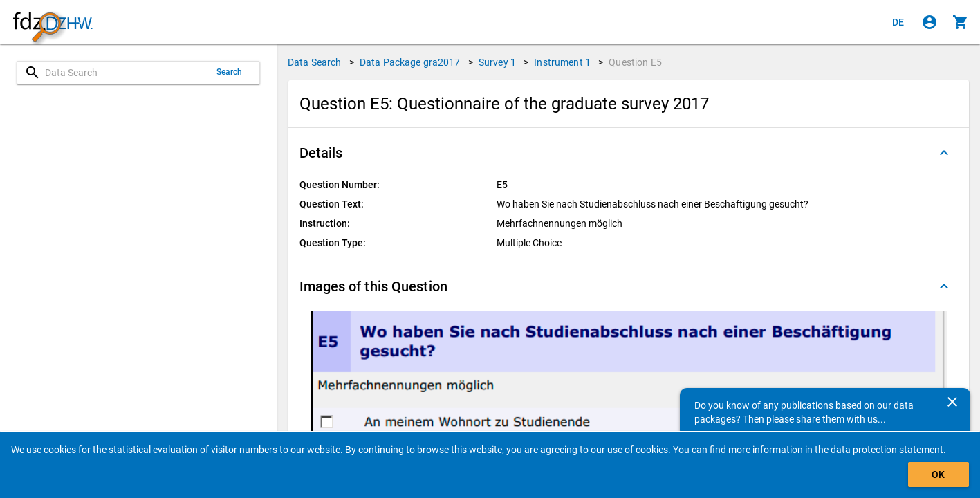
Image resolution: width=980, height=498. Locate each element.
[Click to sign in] (930, 22)
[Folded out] (944, 153)
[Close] (952, 402)
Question (635, 62)
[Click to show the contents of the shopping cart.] (961, 22)
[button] (629, 153)
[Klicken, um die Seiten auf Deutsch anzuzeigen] (898, 22)
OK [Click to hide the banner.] (938, 474)
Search (230, 72)
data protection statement (887, 450)
